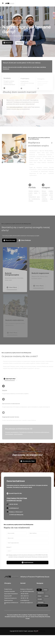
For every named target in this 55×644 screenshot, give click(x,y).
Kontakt (40, 599)
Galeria (46, 596)
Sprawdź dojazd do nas (14, 493)
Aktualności (41, 593)
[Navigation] (3, 3)
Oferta (40, 596)
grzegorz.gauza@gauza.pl (27, 603)
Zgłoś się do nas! (10, 379)
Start (39, 590)
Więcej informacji (9, 240)
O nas (45, 590)
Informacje (41, 602)
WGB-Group (42, 631)
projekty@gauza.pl (25, 600)
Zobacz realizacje (25, 240)
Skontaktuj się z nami (28, 461)
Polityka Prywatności (42, 605)
